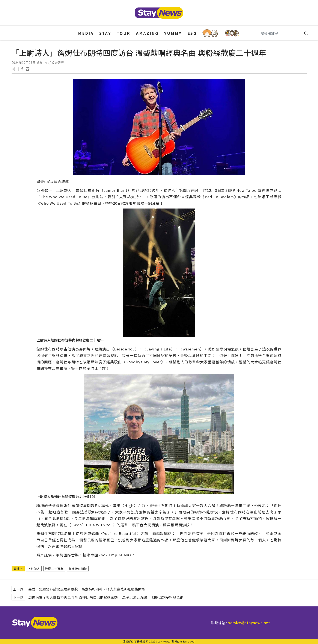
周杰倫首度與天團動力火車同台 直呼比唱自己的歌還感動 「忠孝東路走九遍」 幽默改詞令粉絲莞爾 (106, 597)
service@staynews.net (249, 623)
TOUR (124, 33)
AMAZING (147, 33)
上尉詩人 (34, 569)
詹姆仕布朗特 (78, 569)
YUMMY (173, 33)
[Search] (283, 33)
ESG (192, 33)
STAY (105, 33)
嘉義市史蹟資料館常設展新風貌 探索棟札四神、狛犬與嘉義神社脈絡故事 (87, 589)
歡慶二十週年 (54, 569)
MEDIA (86, 33)
